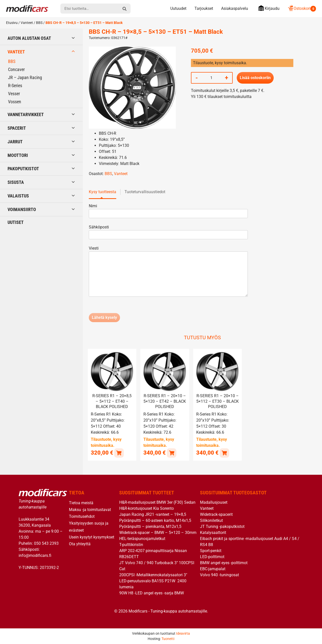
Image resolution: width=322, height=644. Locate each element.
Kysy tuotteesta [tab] (103, 192)
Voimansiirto (22, 209)
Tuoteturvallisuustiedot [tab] (145, 192)
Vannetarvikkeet (26, 114)
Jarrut (15, 142)
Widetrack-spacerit (216, 514)
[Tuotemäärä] (211, 78)
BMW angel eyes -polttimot (224, 563)
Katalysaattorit (213, 532)
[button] (119, 452)
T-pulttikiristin (131, 544)
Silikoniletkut (211, 520)
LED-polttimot (212, 556)
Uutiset (16, 222)
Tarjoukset (204, 8)
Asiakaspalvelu (235, 8)
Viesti (168, 272)
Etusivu (12, 23)
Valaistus (18, 196)
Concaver (16, 69)
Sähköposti (168, 231)
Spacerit (17, 128)
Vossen (15, 102)
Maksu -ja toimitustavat (90, 509)
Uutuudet (178, 8)
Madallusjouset (214, 502)
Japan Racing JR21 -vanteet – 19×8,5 (153, 514)
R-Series (15, 86)
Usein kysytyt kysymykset (92, 537)
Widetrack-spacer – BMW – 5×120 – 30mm (158, 532)
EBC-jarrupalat (213, 569)
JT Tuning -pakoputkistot (222, 526)
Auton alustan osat (29, 38)
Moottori (18, 155)
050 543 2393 (46, 543)
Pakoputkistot (23, 169)
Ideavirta (183, 633)
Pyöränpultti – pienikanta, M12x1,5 (150, 526)
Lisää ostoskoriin (255, 78)
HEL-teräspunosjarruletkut (142, 538)
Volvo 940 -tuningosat (219, 575)
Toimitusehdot (82, 516)
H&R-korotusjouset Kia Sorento (147, 508)
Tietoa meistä (81, 503)
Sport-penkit (211, 550)
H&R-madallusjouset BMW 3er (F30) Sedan (157, 502)
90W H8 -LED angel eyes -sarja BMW (152, 593)
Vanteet (27, 23)
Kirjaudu (268, 8)
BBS (39, 23)
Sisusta (16, 182)
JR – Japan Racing (25, 77)
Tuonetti (168, 638)
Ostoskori (302, 8)
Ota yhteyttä (80, 544)
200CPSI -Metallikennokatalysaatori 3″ (153, 575)
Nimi (168, 210)
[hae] (125, 9)
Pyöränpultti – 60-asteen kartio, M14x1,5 (155, 520)
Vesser (14, 94)
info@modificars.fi (35, 555)
